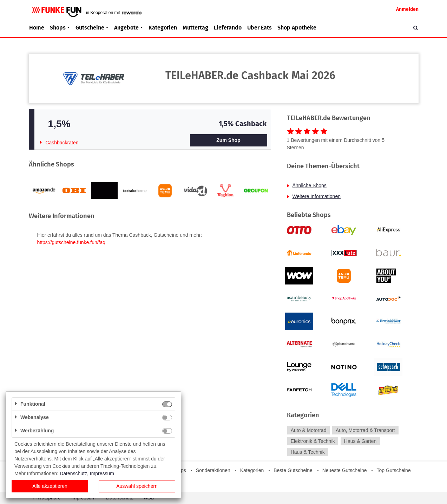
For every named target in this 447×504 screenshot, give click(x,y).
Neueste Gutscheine (345, 470)
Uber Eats (259, 28)
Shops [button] (58, 28)
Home (37, 28)
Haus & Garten (360, 441)
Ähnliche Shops (310, 185)
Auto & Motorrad (309, 430)
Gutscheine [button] (90, 28)
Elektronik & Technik (313, 441)
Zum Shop (228, 140)
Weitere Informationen (317, 196)
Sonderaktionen (213, 470)
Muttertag (195, 28)
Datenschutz (73, 473)
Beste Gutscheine (293, 470)
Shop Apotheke (297, 28)
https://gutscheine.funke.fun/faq (71, 242)
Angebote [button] (126, 28)
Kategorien (163, 28)
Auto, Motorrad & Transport (365, 430)
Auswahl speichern (137, 486)
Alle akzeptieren (50, 486)
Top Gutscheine (393, 470)
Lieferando (228, 28)
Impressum (102, 473)
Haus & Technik (308, 452)
